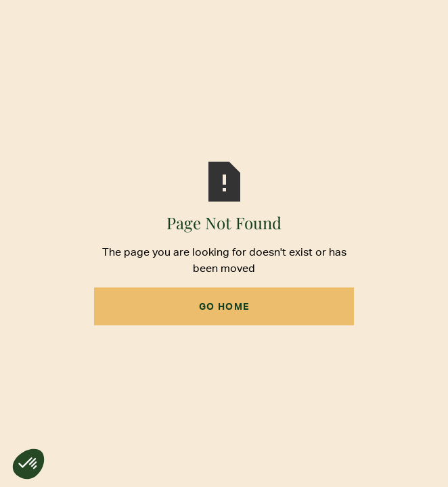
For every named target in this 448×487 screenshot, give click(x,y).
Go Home (224, 306)
